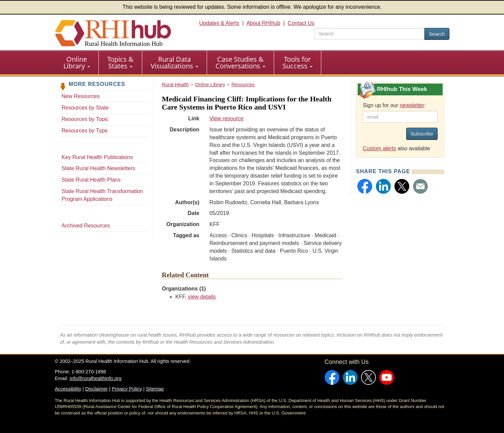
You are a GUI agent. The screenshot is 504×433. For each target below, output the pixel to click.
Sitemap (155, 389)
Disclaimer (97, 389)
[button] (365, 186)
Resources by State (85, 108)
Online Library (77, 63)
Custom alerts (379, 148)
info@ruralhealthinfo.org (95, 378)
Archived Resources (86, 226)
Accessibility (68, 389)
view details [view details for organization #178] (202, 297)
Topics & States (120, 63)
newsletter (412, 105)
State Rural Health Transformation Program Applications (102, 195)
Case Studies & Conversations (240, 63)
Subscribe (422, 134)
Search (437, 34)
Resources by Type (85, 131)
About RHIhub (263, 23)
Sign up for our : (394, 105)
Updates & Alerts (219, 23)
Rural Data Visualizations (174, 63)
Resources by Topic (85, 119)
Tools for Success (298, 63)
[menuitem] (77, 63)
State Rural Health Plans (91, 180)
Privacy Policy (127, 389)
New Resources (81, 96)
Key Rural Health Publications (97, 157)
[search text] (370, 34)
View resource (226, 118)
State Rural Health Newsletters (99, 168)
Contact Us (301, 23)
